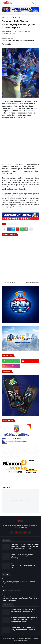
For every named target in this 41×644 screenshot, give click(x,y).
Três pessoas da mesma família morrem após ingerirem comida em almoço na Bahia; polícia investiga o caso (25, 546)
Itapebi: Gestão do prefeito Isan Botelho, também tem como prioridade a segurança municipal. (25, 620)
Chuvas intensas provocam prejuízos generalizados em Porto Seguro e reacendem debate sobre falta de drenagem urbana (21, 599)
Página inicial (6, 17)
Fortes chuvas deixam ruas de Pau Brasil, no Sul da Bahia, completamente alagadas (20, 590)
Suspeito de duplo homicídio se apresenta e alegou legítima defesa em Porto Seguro (25, 556)
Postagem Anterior (9, 282)
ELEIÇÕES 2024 (16, 17)
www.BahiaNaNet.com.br (23, 639)
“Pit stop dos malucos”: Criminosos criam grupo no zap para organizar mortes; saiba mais (24, 629)
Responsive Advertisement (21, 501)
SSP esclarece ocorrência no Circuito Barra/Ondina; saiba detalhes (24, 610)
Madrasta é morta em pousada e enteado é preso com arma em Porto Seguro (24, 566)
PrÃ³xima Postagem (32, 282)
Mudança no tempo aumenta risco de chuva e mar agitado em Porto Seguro (21, 582)
